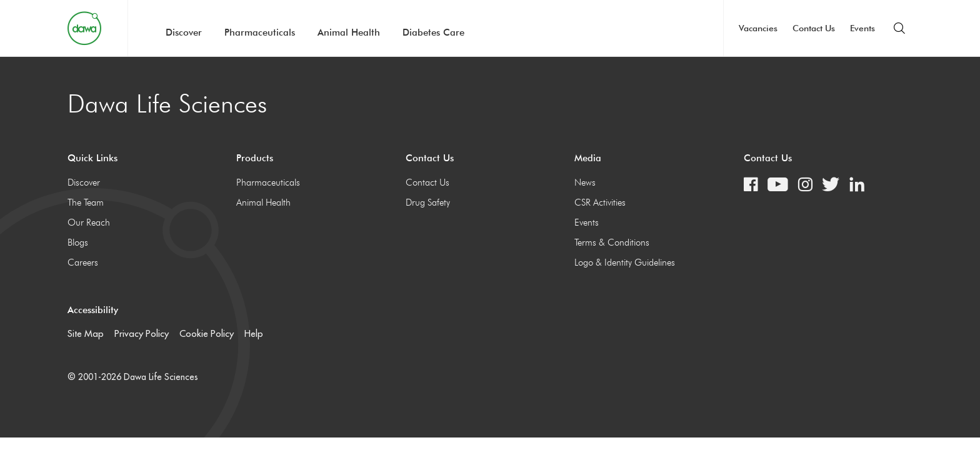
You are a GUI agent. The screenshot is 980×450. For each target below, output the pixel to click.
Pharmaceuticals (260, 32)
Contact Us (814, 28)
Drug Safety (428, 202)
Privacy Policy (142, 333)
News (585, 182)
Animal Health (349, 32)
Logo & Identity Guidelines (625, 262)
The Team (86, 202)
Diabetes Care (433, 32)
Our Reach (89, 222)
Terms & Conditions (612, 242)
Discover (184, 32)
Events (862, 28)
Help (254, 333)
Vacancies (758, 28)
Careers (83, 262)
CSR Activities (600, 202)
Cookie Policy (207, 333)
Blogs (78, 242)
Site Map (86, 333)
